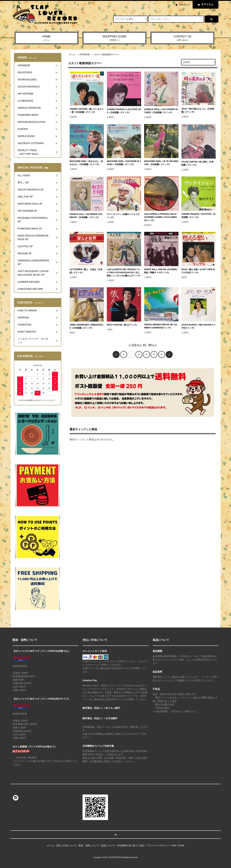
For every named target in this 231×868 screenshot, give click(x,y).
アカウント (184, 5)
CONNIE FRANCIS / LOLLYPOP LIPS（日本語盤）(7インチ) (124, 111)
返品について (108, 845)
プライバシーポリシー (158, 845)
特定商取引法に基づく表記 (131, 845)
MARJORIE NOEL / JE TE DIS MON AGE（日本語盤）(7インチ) (161, 163)
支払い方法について (66, 845)
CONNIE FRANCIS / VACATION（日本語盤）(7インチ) (198, 216)
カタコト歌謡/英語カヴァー (107, 55)
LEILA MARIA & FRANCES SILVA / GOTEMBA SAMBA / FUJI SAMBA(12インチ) (161, 217)
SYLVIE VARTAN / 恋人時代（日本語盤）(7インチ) (197, 163)
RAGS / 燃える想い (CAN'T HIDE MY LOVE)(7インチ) (198, 271)
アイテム (205, 4)
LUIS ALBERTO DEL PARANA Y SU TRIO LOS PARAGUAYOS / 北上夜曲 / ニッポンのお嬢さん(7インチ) (123, 273)
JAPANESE (85, 55)
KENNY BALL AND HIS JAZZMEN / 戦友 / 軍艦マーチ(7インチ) (161, 271)
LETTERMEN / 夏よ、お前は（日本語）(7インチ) (86, 271)
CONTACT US (183, 38)
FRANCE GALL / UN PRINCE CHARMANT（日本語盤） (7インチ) (86, 216)
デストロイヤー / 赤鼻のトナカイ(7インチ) (123, 216)
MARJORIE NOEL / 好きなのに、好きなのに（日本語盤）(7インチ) (86, 163)
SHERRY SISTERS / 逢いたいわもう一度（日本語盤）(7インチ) (87, 111)
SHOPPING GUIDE (114, 38)
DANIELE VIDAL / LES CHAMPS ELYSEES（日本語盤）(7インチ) (161, 111)
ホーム (72, 55)
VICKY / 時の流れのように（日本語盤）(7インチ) (198, 110)
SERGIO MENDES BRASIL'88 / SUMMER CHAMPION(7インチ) (161, 326)
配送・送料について (89, 845)
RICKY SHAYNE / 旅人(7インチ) (122, 325)
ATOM (181, 845)
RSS (174, 845)
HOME (47, 38)
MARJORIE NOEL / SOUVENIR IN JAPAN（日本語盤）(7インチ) (124, 163)
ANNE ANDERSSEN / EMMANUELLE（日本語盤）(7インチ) (87, 326)
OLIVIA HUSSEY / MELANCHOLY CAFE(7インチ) (198, 326)
